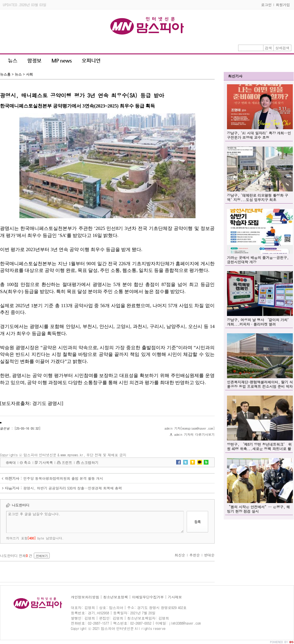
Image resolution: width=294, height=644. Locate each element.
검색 (268, 48)
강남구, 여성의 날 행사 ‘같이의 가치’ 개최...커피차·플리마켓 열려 (259, 322)
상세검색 (283, 48)
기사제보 (175, 597)
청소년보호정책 (116, 597)
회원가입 (283, 5)
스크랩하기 (90, 462)
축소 (27, 462)
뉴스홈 (5, 74)
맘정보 (34, 60)
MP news (62, 60)
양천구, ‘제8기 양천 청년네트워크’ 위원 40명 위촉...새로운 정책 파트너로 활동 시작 (259, 449)
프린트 (67, 462)
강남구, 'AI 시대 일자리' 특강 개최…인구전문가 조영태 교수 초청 (259, 135)
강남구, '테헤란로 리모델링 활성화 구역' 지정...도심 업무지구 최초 (258, 197)
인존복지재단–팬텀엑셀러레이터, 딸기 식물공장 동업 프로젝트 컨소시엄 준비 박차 (260, 384)
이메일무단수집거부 (148, 597)
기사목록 (46, 462)
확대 (12, 462)
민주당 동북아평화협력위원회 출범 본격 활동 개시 (63, 478)
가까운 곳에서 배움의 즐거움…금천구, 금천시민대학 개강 (258, 260)
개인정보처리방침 (85, 597)
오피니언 (91, 60)
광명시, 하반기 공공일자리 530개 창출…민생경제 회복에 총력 (73, 488)
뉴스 (13, 60)
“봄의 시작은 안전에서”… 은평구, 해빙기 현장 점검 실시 (258, 509)
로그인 (266, 5)
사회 (29, 74)
